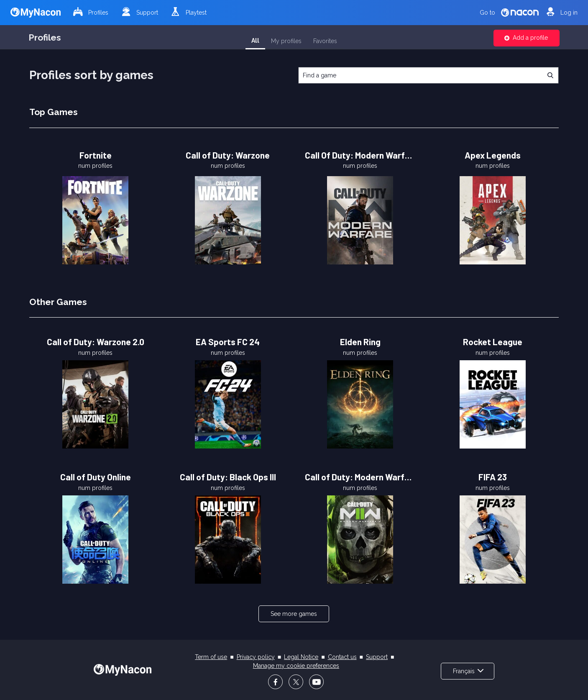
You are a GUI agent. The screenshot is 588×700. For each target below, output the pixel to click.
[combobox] (428, 75)
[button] (527, 38)
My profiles (286, 41)
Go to (509, 12)
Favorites (325, 41)
